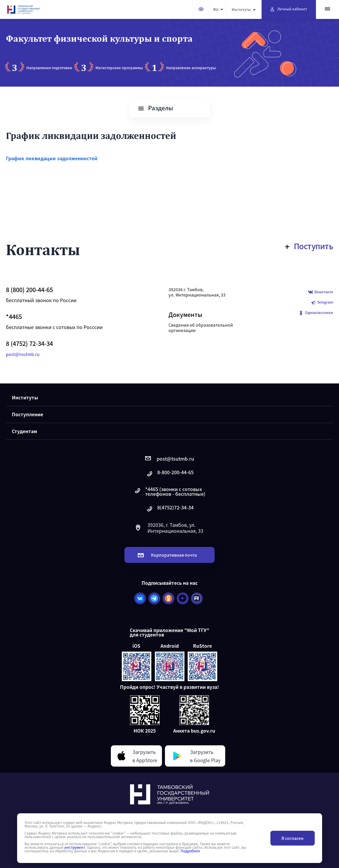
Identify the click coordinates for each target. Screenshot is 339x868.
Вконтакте (321, 292)
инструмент (74, 847)
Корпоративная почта (167, 555)
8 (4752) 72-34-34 (29, 344)
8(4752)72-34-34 (170, 509)
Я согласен (292, 838)
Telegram (322, 303)
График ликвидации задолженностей (52, 158)
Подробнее (190, 851)
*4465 (14, 317)
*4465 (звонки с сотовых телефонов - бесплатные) (169, 491)
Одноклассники (316, 313)
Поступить (309, 246)
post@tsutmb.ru (23, 354)
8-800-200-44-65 (170, 474)
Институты (244, 9)
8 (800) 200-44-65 (29, 290)
